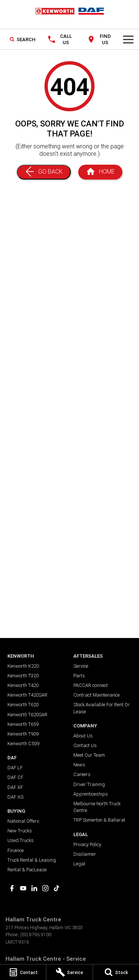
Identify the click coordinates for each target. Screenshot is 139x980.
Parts (79, 676)
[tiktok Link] (57, 888)
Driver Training (89, 784)
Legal (79, 864)
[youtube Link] (23, 888)
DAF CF (15, 777)
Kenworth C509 (23, 744)
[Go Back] (44, 172)
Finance (16, 850)
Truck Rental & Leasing (32, 860)
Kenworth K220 (23, 666)
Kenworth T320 (23, 676)
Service (81, 666)
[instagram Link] (45, 888)
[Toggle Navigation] (128, 39)
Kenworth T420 (23, 685)
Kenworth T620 (23, 705)
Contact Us (85, 745)
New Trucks (20, 831)
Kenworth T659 (23, 724)
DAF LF (15, 768)
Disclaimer (85, 854)
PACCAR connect (91, 685)
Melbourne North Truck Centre (97, 807)
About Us (83, 736)
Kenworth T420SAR (27, 695)
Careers (82, 774)
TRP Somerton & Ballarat (99, 820)
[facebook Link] (12, 888)
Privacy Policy (87, 844)
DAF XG (16, 797)
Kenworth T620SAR (27, 715)
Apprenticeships (91, 794)
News (79, 765)
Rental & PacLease (27, 870)
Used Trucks (21, 840)
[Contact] (23, 972)
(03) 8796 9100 (36, 935)
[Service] (69, 972)
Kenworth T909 (23, 734)
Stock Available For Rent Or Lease (102, 708)
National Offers (23, 821)
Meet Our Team (89, 755)
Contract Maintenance (97, 695)
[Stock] (116, 972)
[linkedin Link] (34, 888)
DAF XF (15, 787)
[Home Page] (100, 172)
